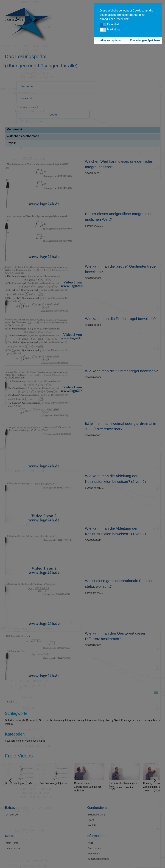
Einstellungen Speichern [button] (145, 40)
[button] (103, 25)
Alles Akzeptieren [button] (111, 40)
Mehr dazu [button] (124, 19)
